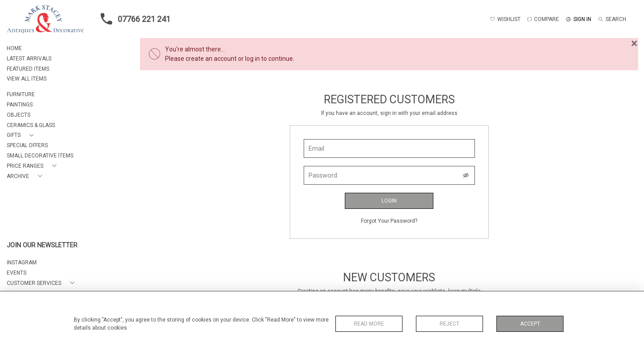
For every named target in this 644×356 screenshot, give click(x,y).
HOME (14, 48)
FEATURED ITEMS (28, 69)
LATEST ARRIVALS (29, 59)
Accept (530, 324)
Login (389, 201)
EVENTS (17, 273)
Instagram (22, 263)
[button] (22, 135)
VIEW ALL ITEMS (27, 79)
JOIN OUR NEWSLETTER (42, 245)
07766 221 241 (133, 19)
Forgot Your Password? (389, 221)
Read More (369, 324)
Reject (449, 324)
